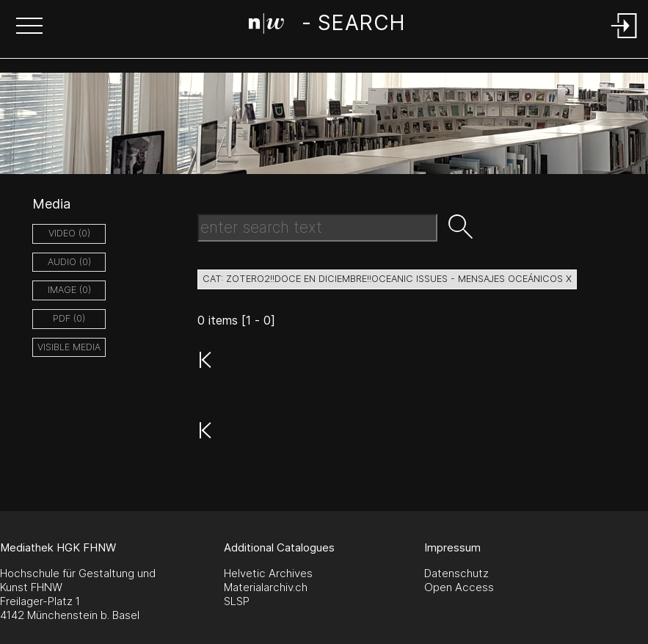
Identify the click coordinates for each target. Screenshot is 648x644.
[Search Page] (327, 26)
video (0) (69, 233)
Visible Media (69, 347)
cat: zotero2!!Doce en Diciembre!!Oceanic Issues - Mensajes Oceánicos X (387, 279)
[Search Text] (317, 228)
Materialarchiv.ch (266, 587)
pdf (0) (69, 318)
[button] (29, 27)
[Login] (625, 39)
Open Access (459, 587)
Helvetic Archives (268, 573)
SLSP (237, 601)
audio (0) (69, 262)
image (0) (69, 290)
